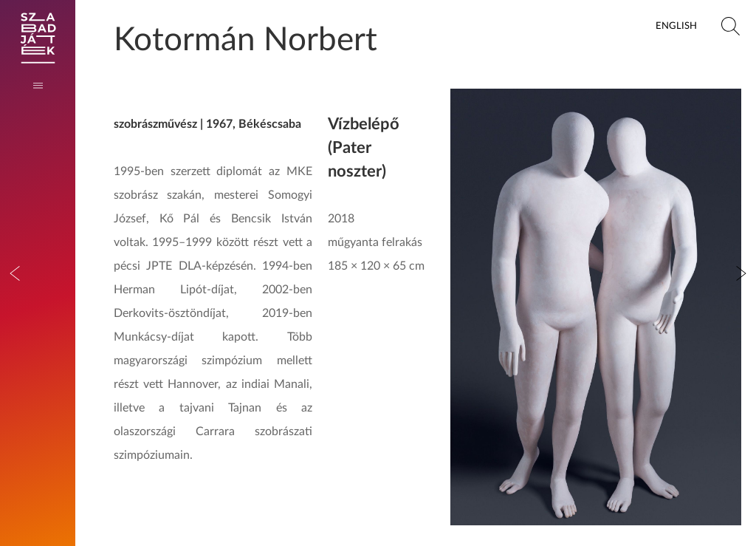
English (676, 26)
